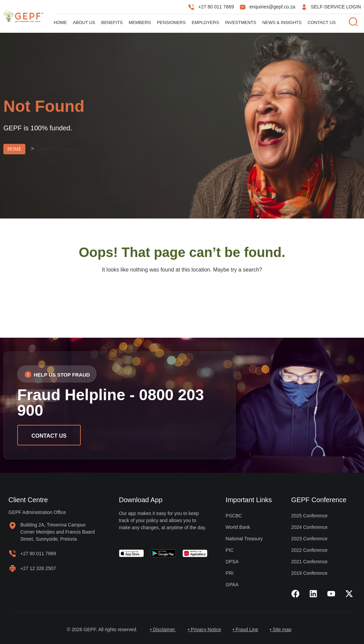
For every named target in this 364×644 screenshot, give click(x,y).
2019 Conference (309, 573)
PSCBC (234, 516)
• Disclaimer (160, 629)
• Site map (284, 629)
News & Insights (282, 22)
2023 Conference (309, 539)
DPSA (232, 562)
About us (84, 22)
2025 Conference (309, 516)
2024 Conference (309, 527)
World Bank (238, 527)
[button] (57, 374)
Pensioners (171, 22)
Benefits (112, 22)
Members (140, 22)
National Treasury (244, 539)
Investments (241, 22)
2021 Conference (309, 562)
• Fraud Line (246, 629)
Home (60, 22)
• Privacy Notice (203, 629)
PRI (230, 573)
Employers (205, 22)
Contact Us (322, 22)
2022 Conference (309, 550)
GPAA (232, 585)
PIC (230, 550)
